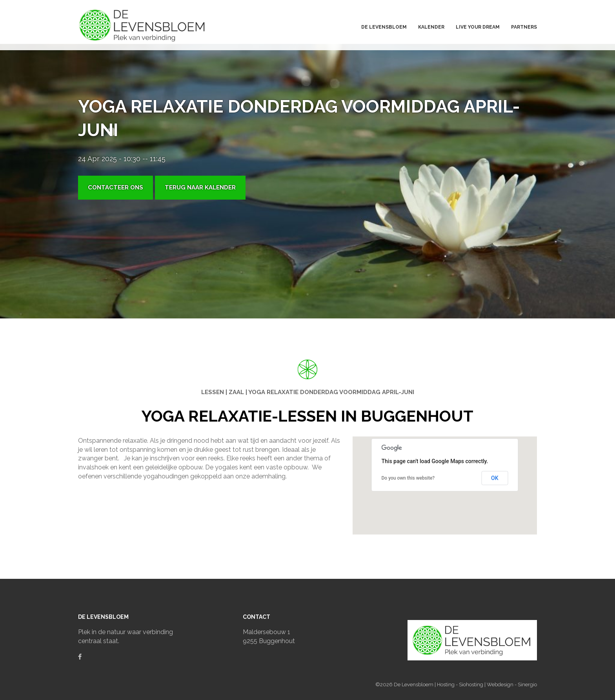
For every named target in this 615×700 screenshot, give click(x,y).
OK (495, 478)
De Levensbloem (414, 685)
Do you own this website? (408, 478)
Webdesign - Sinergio (512, 685)
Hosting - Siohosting (461, 685)
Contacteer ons (116, 187)
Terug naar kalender (200, 187)
